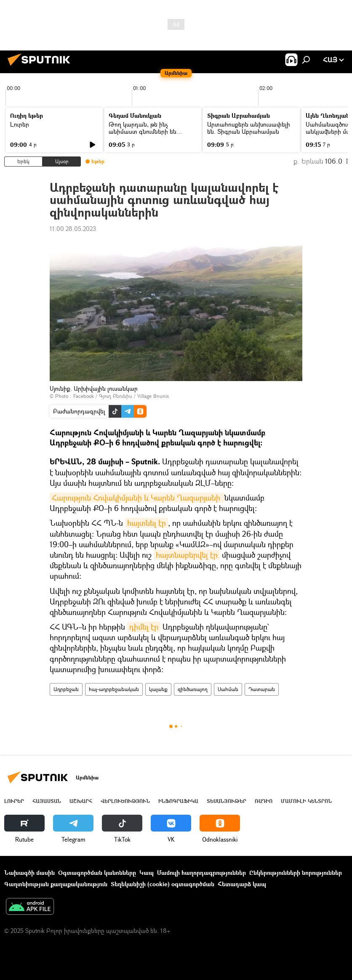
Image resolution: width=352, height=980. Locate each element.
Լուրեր (20, 124)
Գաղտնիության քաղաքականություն (56, 884)
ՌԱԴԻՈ (264, 801)
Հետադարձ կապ (242, 884)
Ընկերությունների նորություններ (296, 873)
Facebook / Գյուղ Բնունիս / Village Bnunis (121, 396)
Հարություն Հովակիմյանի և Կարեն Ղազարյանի (137, 498)
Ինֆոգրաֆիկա (178, 801)
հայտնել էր (147, 523)
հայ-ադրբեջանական (114, 689)
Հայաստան (47, 801)
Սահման (228, 689)
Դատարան (262, 689)
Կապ (147, 873)
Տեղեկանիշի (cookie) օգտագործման (163, 884)
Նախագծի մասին (29, 873)
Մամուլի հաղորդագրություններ (201, 873)
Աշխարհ (81, 801)
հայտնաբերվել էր (187, 555)
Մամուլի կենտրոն (306, 801)
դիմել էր (144, 627)
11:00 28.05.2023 (73, 229)
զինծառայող (193, 689)
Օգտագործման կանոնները (97, 873)
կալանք (158, 689)
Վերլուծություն (125, 801)
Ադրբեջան (66, 689)
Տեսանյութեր (227, 801)
